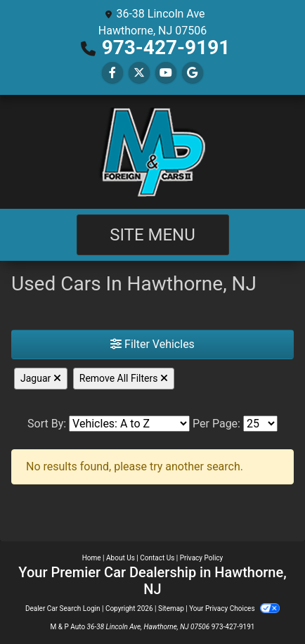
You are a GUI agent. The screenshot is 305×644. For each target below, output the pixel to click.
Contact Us (157, 558)
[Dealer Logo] (152, 152)
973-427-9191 (166, 47)
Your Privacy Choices (234, 608)
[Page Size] (260, 424)
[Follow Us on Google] (193, 73)
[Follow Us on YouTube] (166, 73)
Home (92, 558)
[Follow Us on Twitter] (139, 73)
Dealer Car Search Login (63, 608)
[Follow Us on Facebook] (112, 73)
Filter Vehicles (152, 344)
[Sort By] (129, 424)
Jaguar (41, 378)
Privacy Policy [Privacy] (202, 558)
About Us (121, 558)
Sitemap (171, 608)
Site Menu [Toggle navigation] (152, 235)
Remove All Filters (124, 378)
